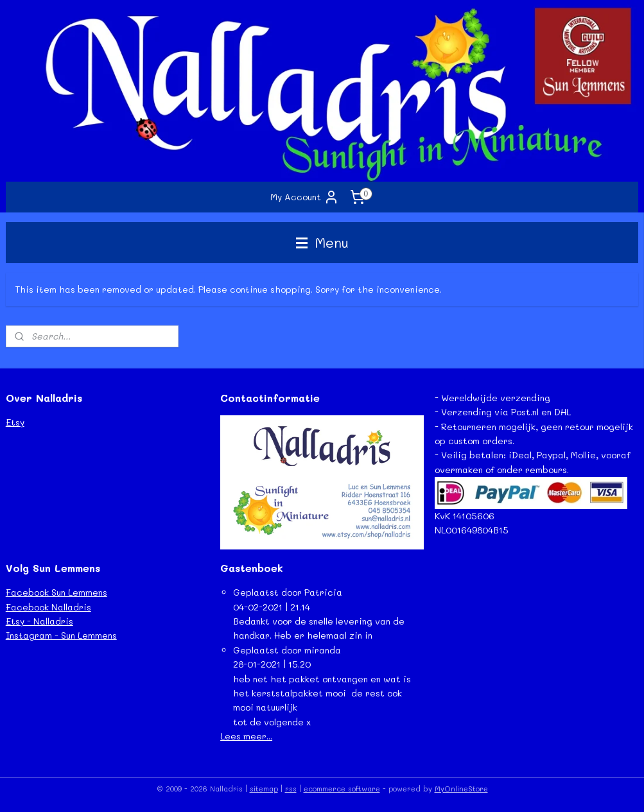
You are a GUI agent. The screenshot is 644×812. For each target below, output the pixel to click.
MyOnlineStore (461, 789)
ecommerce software (342, 789)
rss (291, 789)
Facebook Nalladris (48, 607)
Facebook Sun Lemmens (57, 592)
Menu (322, 242)
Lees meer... (246, 736)
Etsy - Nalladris (39, 621)
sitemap (264, 789)
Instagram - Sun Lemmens (61, 635)
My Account (305, 197)
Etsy (15, 422)
